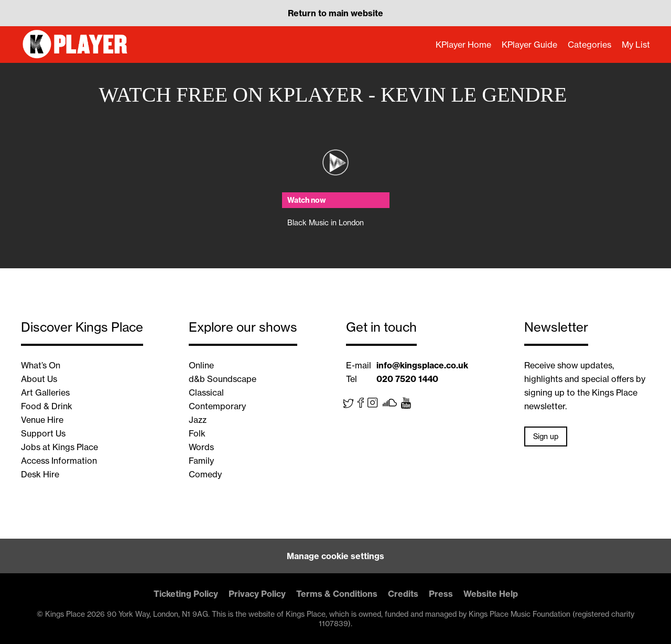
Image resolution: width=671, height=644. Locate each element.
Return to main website (335, 13)
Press (441, 594)
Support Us (43, 433)
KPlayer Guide (529, 45)
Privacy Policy (257, 594)
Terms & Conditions (337, 594)
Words (201, 447)
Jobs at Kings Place (59, 447)
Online (201, 365)
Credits (403, 594)
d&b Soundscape (223, 379)
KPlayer (76, 45)
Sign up (546, 436)
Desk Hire (40, 474)
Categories (589, 45)
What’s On (41, 365)
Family (201, 461)
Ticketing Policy (186, 594)
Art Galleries (45, 392)
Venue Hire (42, 420)
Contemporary (217, 406)
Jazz (198, 420)
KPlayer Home (463, 45)
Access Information (59, 461)
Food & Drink (47, 406)
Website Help (491, 594)
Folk (197, 433)
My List (636, 45)
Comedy (205, 474)
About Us (39, 379)
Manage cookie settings (335, 556)
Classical (206, 392)
